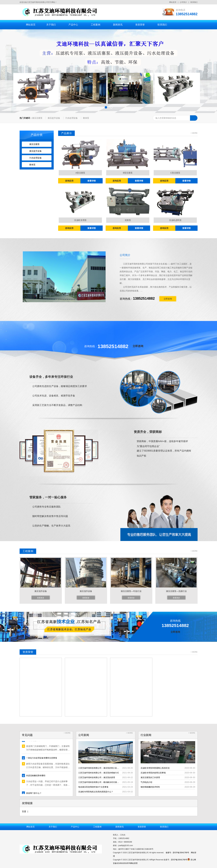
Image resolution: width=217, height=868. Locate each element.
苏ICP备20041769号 (179, 860)
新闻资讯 (118, 25)
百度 (24, 811)
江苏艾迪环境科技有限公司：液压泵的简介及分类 (101, 768)
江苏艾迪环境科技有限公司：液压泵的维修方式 (100, 773)
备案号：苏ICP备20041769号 (177, 853)
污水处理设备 (71, 118)
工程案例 (96, 25)
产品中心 (73, 25)
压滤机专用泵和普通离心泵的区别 (156, 768)
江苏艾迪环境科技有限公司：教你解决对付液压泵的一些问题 (106, 782)
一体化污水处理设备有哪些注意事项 (43, 759)
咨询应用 (69, 181)
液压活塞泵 (37, 118)
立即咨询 (138, 346)
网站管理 (134, 863)
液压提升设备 (54, 118)
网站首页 (173, 2)
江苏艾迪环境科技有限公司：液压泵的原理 (98, 777)
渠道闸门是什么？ (34, 794)
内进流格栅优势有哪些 (36, 776)
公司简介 (183, 2)
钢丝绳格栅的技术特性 (151, 787)
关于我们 (51, 25)
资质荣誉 (140, 25)
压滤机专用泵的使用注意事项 (154, 773)
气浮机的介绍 (147, 782)
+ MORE (194, 133)
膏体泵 (86, 118)
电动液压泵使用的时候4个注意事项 (94, 787)
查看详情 (92, 181)
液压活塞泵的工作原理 (151, 777)
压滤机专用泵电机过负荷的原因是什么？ (97, 792)
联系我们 (194, 2)
